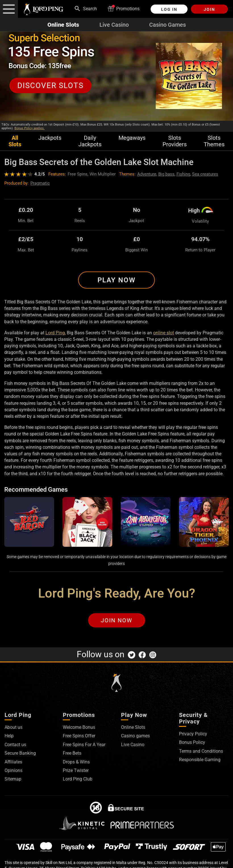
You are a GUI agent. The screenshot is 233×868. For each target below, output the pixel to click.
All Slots (15, 141)
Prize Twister (76, 770)
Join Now (117, 620)
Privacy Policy (193, 734)
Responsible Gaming (200, 760)
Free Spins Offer (79, 736)
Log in (169, 9)
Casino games (135, 736)
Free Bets (72, 753)
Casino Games (168, 25)
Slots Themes (214, 141)
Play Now (116, 280)
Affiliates (13, 762)
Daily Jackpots (90, 141)
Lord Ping (55, 333)
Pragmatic (40, 183)
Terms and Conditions (201, 751)
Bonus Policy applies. (30, 128)
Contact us (15, 745)
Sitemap (13, 779)
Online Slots (63, 25)
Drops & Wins (76, 762)
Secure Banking (20, 753)
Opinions (13, 770)
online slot (164, 333)
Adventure (147, 174)
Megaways (132, 138)
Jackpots (50, 138)
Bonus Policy (192, 742)
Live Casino (114, 25)
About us (13, 727)
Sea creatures (205, 174)
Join (209, 9)
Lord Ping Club (78, 779)
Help (9, 736)
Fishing (183, 174)
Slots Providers (175, 141)
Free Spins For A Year (84, 745)
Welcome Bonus (79, 727)
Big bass (166, 174)
